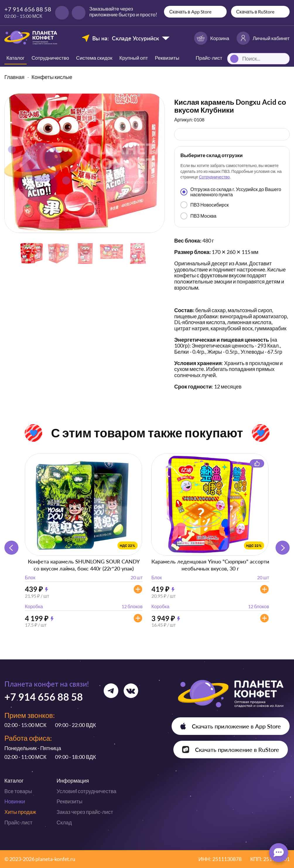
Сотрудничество (50, 58)
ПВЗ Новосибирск (205, 205)
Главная (14, 77)
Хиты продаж (20, 812)
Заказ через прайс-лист (85, 812)
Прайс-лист (18, 822)
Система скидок (94, 58)
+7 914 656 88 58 (28, 9)
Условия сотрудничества (86, 791)
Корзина (212, 38)
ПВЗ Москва (198, 216)
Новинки (15, 801)
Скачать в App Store (190, 12)
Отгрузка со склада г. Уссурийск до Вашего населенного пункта (231, 192)
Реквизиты (167, 58)
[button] (283, 548)
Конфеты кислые (52, 77)
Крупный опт (134, 58)
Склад (64, 822)
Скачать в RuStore (255, 12)
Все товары (18, 791)
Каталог (16, 58)
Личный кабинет (263, 38)
